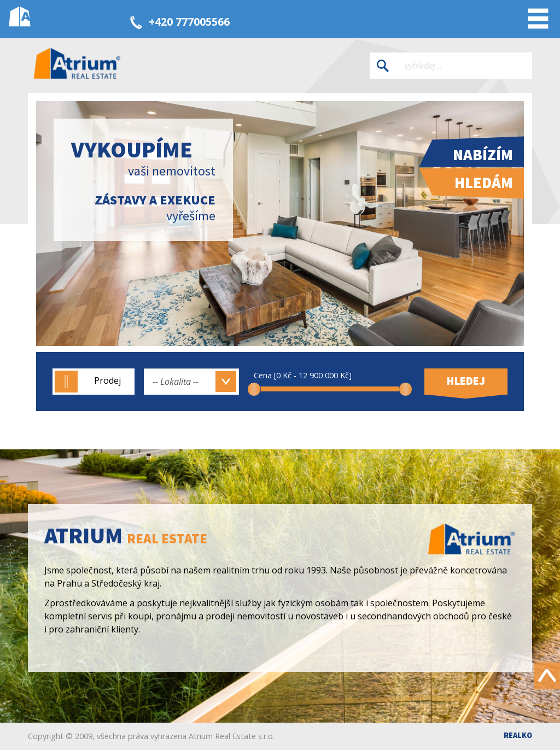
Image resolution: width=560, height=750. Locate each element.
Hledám (484, 183)
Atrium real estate (77, 66)
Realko (518, 735)
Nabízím (483, 155)
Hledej (466, 381)
